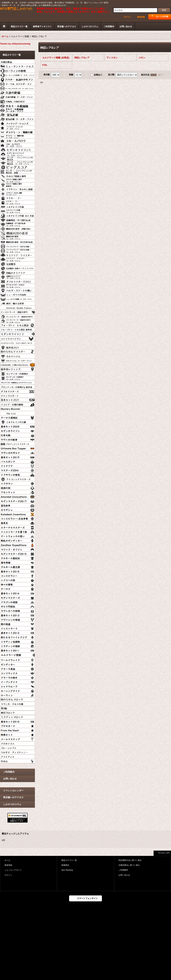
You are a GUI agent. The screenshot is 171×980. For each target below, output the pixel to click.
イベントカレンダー (13, 791)
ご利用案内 (9, 772)
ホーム (7, 860)
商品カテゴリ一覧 (69, 860)
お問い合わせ (10, 779)
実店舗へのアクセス (13, 797)
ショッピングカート (13, 870)
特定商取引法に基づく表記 (130, 860)
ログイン (127, 17)
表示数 (47, 75)
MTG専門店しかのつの (16, 9)
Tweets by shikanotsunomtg (15, 44)
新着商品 (65, 865)
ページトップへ (164, 853)
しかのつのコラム (12, 804)
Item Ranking (67, 870)
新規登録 (141, 17)
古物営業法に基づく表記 (129, 865)
